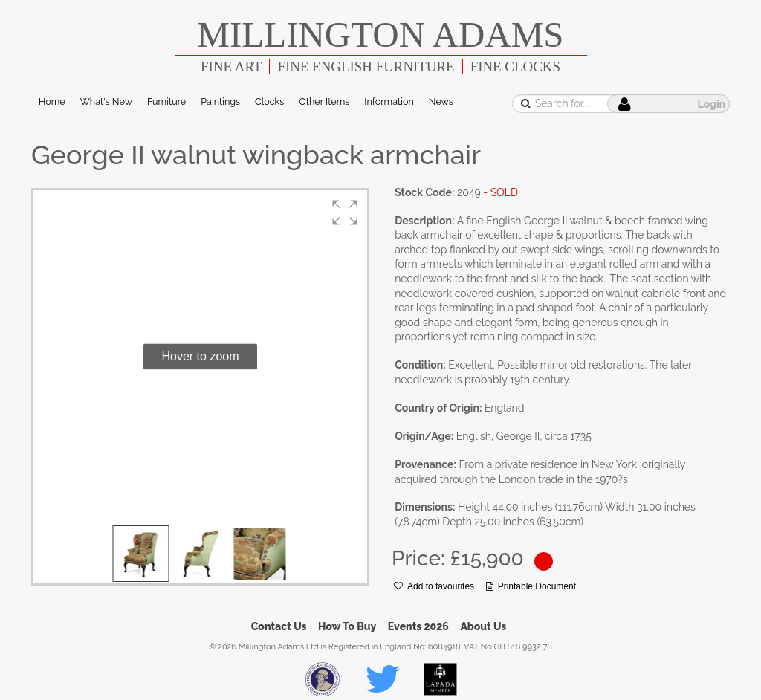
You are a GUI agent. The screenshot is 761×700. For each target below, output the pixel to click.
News (441, 101)
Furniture (166, 101)
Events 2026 (418, 626)
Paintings (220, 101)
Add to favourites (434, 586)
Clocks (269, 101)
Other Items (324, 101)
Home (52, 101)
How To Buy (347, 626)
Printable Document (531, 586)
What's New (106, 101)
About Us (483, 626)
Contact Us (279, 626)
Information (389, 101)
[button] (345, 213)
